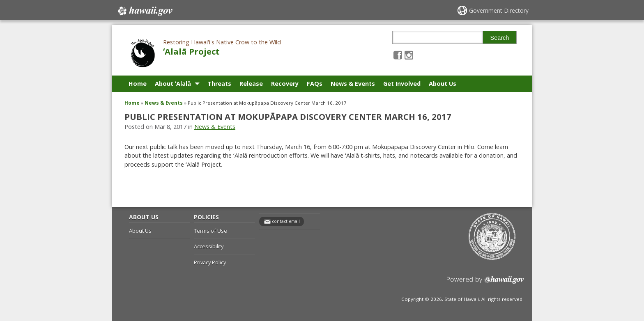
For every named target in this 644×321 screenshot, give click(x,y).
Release (251, 84)
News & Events (353, 84)
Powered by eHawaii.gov (485, 283)
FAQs (315, 84)
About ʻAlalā (173, 84)
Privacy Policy (210, 262)
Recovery (285, 84)
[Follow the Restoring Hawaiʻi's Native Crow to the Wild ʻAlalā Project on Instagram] (409, 55)
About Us (443, 84)
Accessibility (209, 246)
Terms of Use (210, 231)
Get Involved (402, 84)
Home (138, 84)
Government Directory (499, 10)
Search (500, 38)
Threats (219, 84)
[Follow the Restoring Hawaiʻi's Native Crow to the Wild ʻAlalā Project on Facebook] (398, 55)
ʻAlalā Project (191, 52)
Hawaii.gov (144, 11)
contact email (286, 221)
